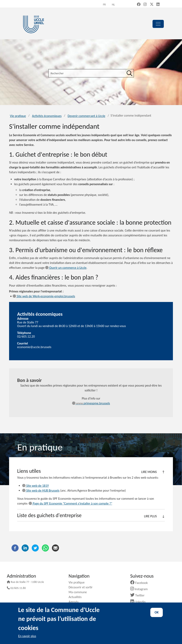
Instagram (140, 589)
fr (104, 5)
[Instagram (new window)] (145, 5)
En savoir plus (27, 636)
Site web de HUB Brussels (41, 490)
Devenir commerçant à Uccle (86, 116)
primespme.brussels (91, 403)
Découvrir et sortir (82, 587)
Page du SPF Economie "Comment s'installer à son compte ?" (70, 503)
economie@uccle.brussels (34, 347)
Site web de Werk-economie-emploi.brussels (44, 296)
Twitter (139, 595)
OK (157, 612)
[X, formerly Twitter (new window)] (152, 5)
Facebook (141, 583)
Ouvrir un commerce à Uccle (66, 268)
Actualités (76, 597)
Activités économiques (47, 116)
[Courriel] (55, 548)
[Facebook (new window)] (139, 5)
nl (113, 5)
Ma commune (79, 592)
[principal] (158, 24)
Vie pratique (18, 116)
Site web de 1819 (35, 486)
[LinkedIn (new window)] (158, 5)
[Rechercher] (129, 73)
